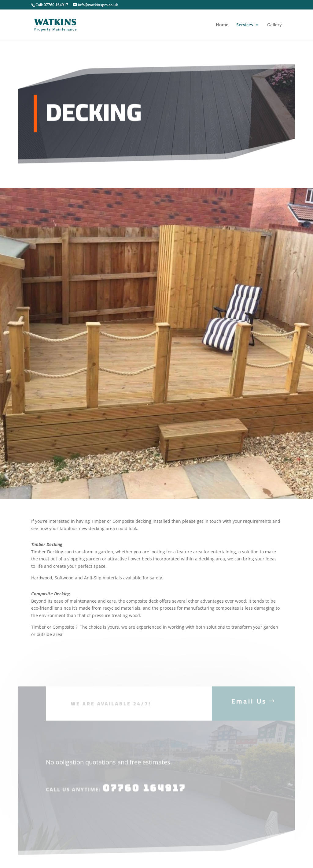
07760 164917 (144, 793)
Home (222, 25)
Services (245, 25)
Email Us (249, 705)
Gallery (274, 25)
